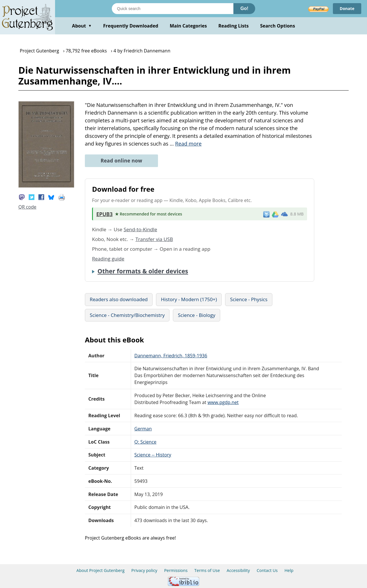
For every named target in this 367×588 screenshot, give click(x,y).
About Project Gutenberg (101, 570)
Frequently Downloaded (131, 26)
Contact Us (267, 570)
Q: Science (146, 442)
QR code (27, 207)
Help (289, 570)
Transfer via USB (154, 239)
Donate (347, 8)
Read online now (121, 161)
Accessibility (238, 570)
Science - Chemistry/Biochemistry (127, 315)
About (82, 26)
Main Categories (188, 26)
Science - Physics (249, 299)
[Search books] (173, 9)
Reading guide (108, 259)
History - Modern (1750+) (189, 299)
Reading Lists (234, 26)
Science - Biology (196, 315)
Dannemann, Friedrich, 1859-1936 (171, 356)
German (143, 429)
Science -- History (153, 455)
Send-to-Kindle (140, 229)
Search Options (278, 26)
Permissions (176, 570)
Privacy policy (144, 570)
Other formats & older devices (143, 271)
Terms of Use (207, 570)
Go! (244, 8)
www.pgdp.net (223, 402)
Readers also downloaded (119, 299)
